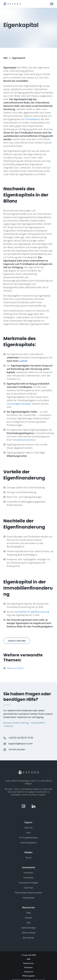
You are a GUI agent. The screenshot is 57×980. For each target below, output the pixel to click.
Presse (28, 858)
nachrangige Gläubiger (19, 404)
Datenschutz (28, 963)
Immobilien (29, 878)
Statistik (28, 918)
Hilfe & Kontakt (29, 933)
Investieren (28, 873)
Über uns (28, 828)
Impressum (28, 972)
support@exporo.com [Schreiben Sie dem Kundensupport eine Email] (20, 744)
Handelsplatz (28, 898)
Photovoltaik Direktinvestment (28, 893)
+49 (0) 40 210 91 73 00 (21, 738)
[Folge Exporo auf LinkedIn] (34, 806)
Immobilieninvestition (24, 440)
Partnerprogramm (29, 843)
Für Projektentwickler (28, 838)
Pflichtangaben (29, 976)
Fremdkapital (32, 119)
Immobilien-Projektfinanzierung (32, 612)
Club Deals (28, 888)
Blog (29, 913)
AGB (28, 959)
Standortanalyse (28, 928)
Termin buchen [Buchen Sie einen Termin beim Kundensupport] (17, 749)
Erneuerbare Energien (28, 883)
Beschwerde (28, 938)
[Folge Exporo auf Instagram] (24, 806)
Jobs (29, 833)
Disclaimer (29, 967)
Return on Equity (15, 668)
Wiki (28, 923)
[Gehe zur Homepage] (12, 4)
